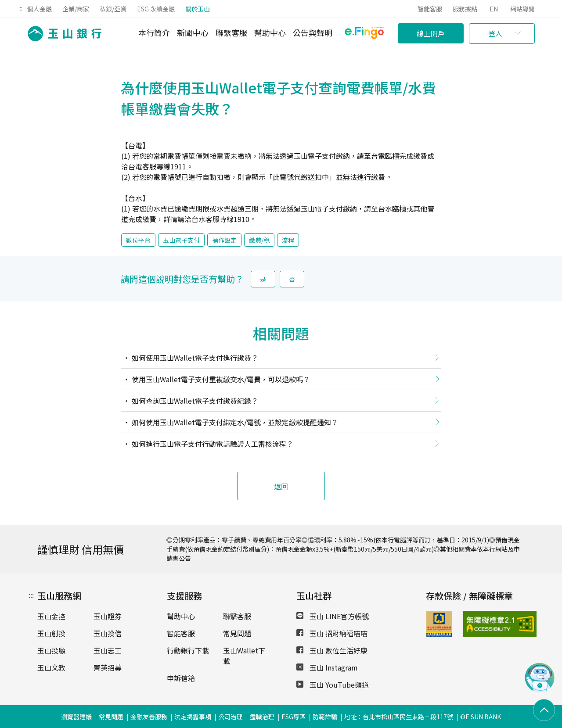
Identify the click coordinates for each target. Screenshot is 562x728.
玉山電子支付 (181, 240)
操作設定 (224, 240)
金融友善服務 (149, 717)
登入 (495, 33)
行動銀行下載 (188, 650)
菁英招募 (108, 667)
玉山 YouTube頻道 (333, 685)
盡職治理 (262, 717)
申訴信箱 (181, 678)
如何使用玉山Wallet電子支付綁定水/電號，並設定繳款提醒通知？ (234, 422)
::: (20, 8)
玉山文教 (51, 667)
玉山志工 (108, 650)
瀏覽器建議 (76, 717)
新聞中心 (193, 32)
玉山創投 (51, 633)
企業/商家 (76, 9)
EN (494, 9)
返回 (281, 486)
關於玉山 (198, 9)
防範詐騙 (325, 717)
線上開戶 (431, 33)
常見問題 (237, 633)
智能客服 (430, 9)
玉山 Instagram (327, 667)
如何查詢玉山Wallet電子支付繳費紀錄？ (194, 401)
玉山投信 (108, 633)
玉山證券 (108, 616)
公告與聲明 (313, 32)
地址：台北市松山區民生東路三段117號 (399, 717)
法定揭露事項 (193, 717)
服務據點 (465, 9)
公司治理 (231, 717)
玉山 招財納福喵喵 (332, 633)
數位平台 (138, 240)
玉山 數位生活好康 (332, 650)
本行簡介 (154, 32)
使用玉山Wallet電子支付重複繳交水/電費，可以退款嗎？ (220, 379)
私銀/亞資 (113, 9)
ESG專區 (294, 717)
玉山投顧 (51, 650)
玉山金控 (51, 616)
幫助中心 (270, 32)
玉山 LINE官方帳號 (333, 616)
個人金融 (40, 9)
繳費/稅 (259, 240)
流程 (288, 240)
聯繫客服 (231, 32)
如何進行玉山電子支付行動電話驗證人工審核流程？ (212, 444)
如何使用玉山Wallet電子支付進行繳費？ (194, 358)
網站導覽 (522, 9)
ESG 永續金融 (156, 9)
